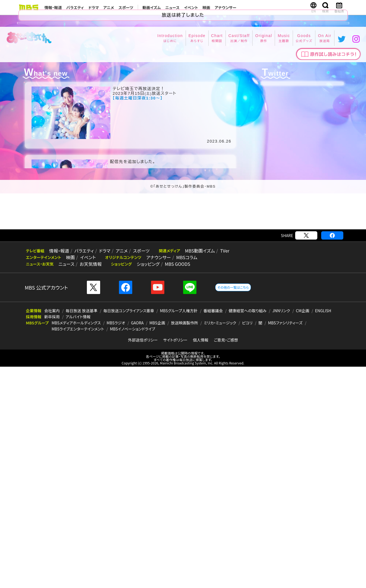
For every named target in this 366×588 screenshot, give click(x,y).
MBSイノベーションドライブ (132, 550)
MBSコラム (184, 479)
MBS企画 (157, 544)
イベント (191, 7)
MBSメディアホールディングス (76, 544)
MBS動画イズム (195, 472)
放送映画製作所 (185, 544)
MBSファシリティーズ (285, 544)
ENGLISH (323, 532)
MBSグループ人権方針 (179, 532)
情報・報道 (53, 7)
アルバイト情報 (78, 538)
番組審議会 (213, 532)
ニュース (172, 7)
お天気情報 (89, 485)
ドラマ (94, 7)
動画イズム (152, 7)
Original (191, 273)
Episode (130, 273)
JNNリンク (281, 532)
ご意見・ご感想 (226, 561)
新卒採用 (52, 538)
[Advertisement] (183, 433)
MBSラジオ (116, 544)
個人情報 (201, 561)
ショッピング (146, 485)
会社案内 (52, 532)
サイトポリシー (175, 561)
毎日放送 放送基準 (81, 532)
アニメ (109, 7)
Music (209, 273)
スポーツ (126, 7)
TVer (219, 472)
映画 (206, 7)
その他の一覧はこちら (233, 509)
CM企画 (303, 532)
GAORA (137, 544)
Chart (148, 273)
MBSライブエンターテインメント (78, 550)
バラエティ (75, 7)
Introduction (105, 273)
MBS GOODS (175, 485)
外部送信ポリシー (143, 561)
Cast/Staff (168, 273)
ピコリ (247, 544)
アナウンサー (226, 7)
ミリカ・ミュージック (220, 544)
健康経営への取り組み (247, 532)
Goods (228, 273)
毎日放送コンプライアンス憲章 (129, 532)
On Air (246, 273)
